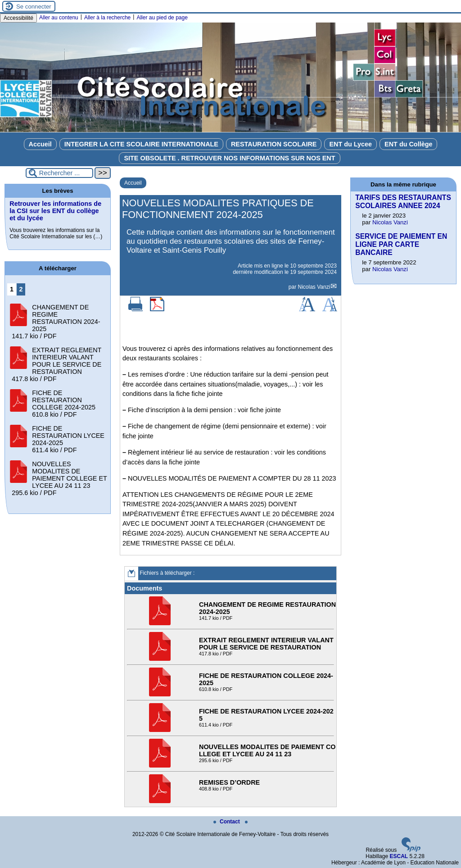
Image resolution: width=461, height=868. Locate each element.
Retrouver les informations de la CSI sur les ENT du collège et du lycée (55, 211)
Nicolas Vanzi (314, 287)
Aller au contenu (59, 18)
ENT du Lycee (350, 144)
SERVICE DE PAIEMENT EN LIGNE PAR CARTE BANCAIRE (401, 244)
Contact (227, 822)
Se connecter (34, 7)
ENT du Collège (408, 144)
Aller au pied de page (162, 18)
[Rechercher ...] (59, 173)
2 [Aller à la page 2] (21, 289)
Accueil (40, 144)
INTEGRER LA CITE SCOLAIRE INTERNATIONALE (141, 144)
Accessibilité (18, 18)
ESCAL (399, 856)
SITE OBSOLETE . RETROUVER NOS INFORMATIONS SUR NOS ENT (229, 158)
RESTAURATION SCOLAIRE (274, 144)
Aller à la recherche (107, 18)
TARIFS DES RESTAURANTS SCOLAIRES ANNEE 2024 (403, 202)
